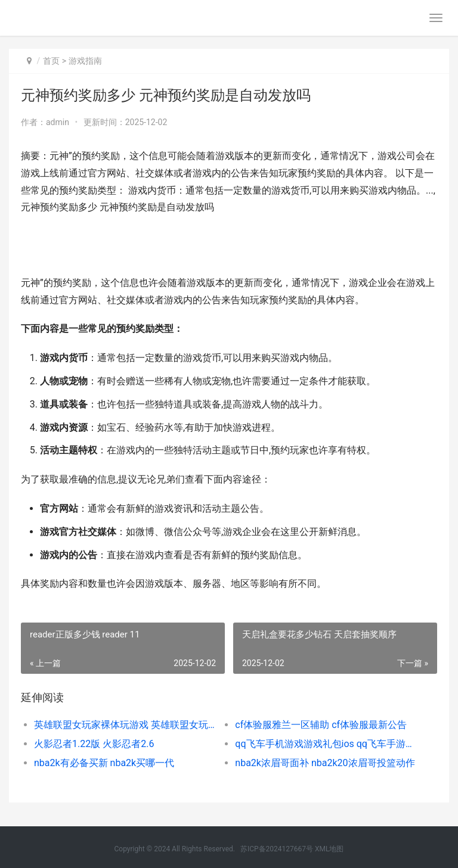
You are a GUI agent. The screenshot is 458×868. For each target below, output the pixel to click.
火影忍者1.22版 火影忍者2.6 (94, 744)
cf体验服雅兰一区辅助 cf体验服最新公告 (321, 725)
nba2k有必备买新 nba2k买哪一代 (104, 763)
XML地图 (329, 849)
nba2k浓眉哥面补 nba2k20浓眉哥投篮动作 (325, 763)
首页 (51, 61)
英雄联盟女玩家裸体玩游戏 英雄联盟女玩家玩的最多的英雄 (125, 725)
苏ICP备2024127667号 (277, 849)
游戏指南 (85, 61)
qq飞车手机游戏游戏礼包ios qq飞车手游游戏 (326, 744)
